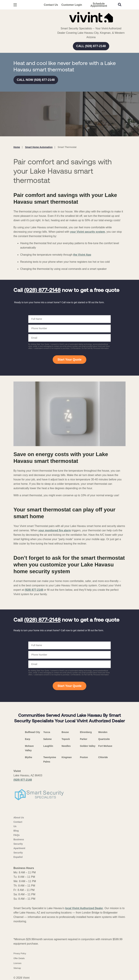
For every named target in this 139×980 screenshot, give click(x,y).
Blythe (29, 757)
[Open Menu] (15, 5)
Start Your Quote (69, 360)
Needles (66, 746)
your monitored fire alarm (55, 530)
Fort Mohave (105, 746)
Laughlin (48, 746)
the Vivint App (82, 255)
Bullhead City (32, 732)
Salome (47, 739)
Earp (28, 739)
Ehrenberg (86, 732)
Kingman (67, 757)
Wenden (103, 732)
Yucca (47, 732)
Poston (84, 757)
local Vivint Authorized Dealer (84, 908)
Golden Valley (88, 746)
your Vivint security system (88, 232)
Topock (66, 739)
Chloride (103, 757)
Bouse (65, 732)
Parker (84, 739)
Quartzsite (104, 739)
